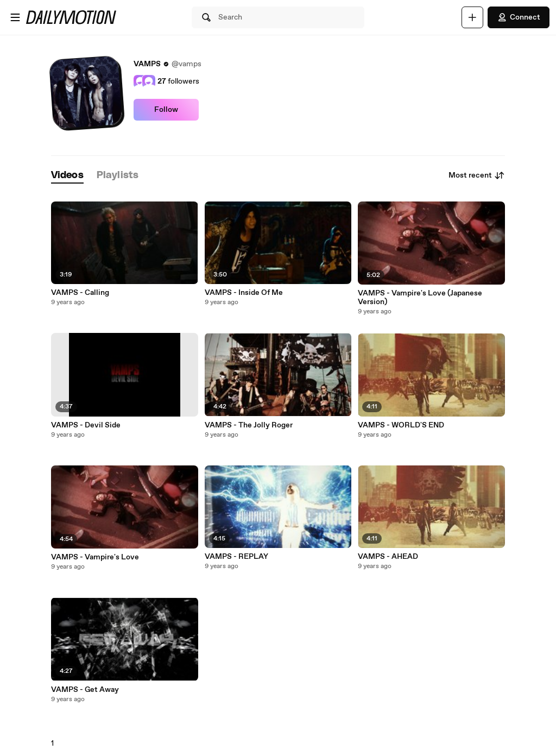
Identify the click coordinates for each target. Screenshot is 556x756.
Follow (166, 110)
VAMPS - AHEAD (388, 557)
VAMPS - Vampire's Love (95, 557)
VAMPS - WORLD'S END (401, 425)
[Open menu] (15, 17)
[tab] (67, 176)
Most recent (477, 175)
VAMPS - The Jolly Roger (249, 425)
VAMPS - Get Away (85, 690)
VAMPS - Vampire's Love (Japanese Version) (420, 298)
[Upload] (472, 17)
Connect (519, 17)
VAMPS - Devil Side (86, 425)
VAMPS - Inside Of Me (244, 293)
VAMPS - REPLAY (236, 557)
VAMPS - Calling (80, 293)
